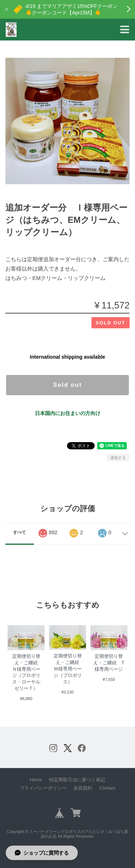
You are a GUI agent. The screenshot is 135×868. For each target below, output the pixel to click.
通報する (118, 458)
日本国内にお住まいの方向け (68, 413)
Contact (107, 788)
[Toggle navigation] (125, 30)
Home (36, 780)
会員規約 (83, 788)
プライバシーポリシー (43, 788)
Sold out (68, 385)
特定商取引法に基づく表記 (77, 780)
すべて (19, 532)
